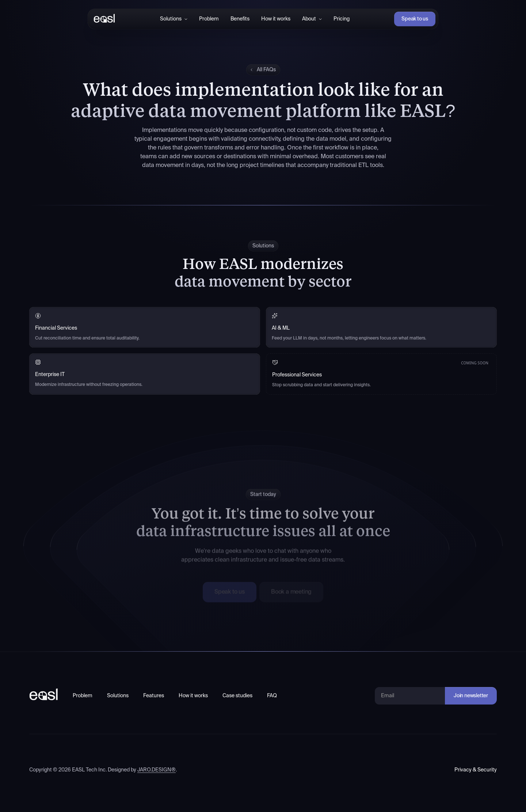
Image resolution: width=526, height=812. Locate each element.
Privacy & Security (476, 770)
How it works (276, 19)
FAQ (272, 696)
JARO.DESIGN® (157, 770)
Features (154, 696)
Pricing (342, 19)
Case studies (237, 696)
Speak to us (415, 19)
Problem (209, 19)
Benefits (240, 19)
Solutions (118, 696)
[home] (103, 19)
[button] (174, 19)
